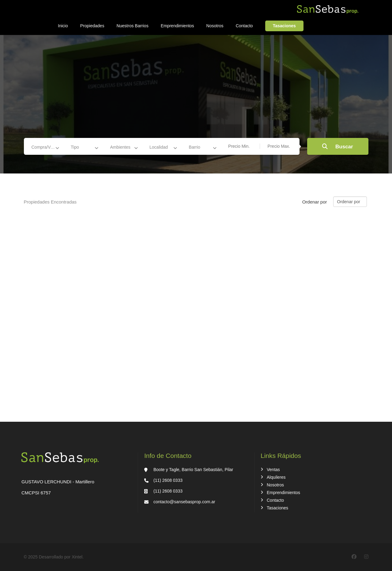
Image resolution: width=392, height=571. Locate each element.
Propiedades (92, 26)
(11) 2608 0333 (168, 480)
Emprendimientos (177, 26)
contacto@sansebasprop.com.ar (184, 502)
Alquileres (276, 477)
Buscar (337, 147)
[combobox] (47, 147)
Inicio (63, 26)
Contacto (244, 26)
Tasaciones (284, 26)
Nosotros (215, 26)
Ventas (273, 470)
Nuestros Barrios (132, 26)
